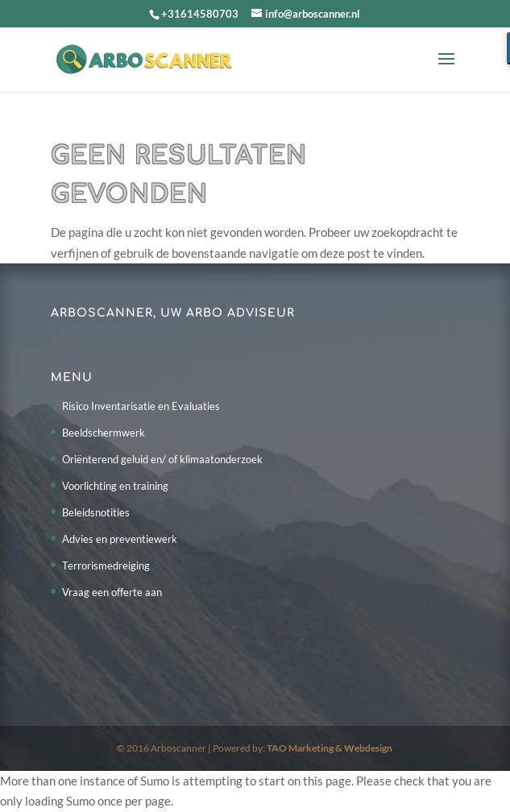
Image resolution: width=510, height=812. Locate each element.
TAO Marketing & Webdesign (330, 748)
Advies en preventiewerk (120, 539)
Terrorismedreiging (106, 565)
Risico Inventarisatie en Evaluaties (141, 406)
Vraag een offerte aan (112, 592)
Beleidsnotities (96, 512)
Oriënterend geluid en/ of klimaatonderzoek (162, 459)
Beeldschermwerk (104, 433)
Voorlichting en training (115, 486)
